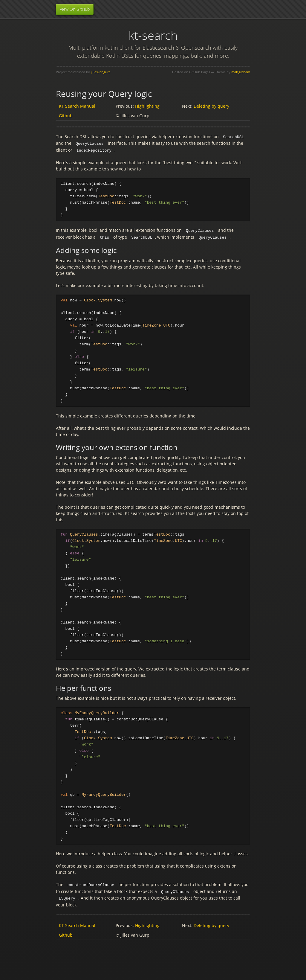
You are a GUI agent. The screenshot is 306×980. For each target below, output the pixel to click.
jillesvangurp (101, 72)
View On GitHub (75, 9)
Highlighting (147, 106)
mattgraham (241, 72)
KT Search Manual (77, 106)
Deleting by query (211, 106)
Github (66, 116)
